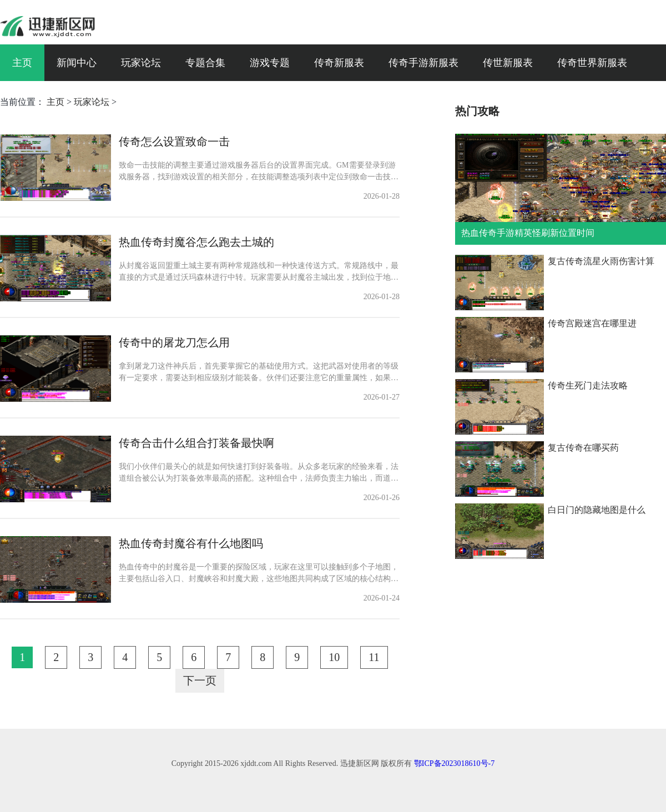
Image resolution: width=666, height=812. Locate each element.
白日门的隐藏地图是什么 (597, 510)
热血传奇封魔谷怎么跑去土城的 (196, 242)
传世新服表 (508, 63)
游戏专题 (270, 63)
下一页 (200, 680)
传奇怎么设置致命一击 (174, 142)
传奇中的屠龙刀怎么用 (174, 342)
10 (334, 657)
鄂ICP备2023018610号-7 (454, 763)
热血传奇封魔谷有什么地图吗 (191, 543)
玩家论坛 (141, 63)
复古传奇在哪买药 (583, 448)
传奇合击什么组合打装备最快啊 (196, 443)
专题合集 (205, 63)
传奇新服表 (339, 63)
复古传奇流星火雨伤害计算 (601, 261)
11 (374, 657)
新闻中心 (77, 63)
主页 (22, 63)
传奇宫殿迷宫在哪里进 (592, 323)
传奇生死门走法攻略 (588, 385)
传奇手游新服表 (423, 63)
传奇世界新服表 (592, 63)
